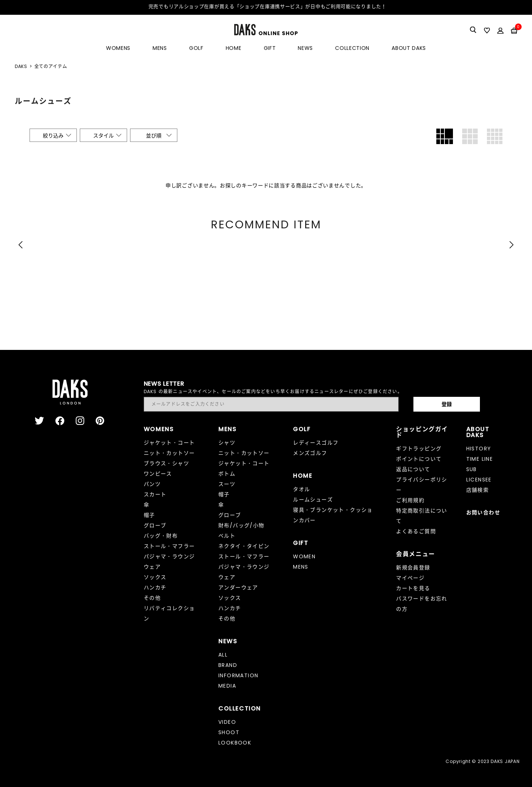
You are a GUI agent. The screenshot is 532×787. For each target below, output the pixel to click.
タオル (301, 489)
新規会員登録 (413, 568)
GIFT (270, 48)
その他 (152, 598)
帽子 (149, 515)
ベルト (227, 536)
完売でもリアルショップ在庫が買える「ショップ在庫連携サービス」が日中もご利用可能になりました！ (267, 6)
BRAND (228, 665)
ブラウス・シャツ (166, 463)
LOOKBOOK (235, 743)
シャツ (227, 443)
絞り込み (53, 136)
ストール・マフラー (169, 546)
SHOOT (229, 732)
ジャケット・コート (169, 443)
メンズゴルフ (310, 453)
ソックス (155, 577)
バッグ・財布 (161, 536)
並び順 (154, 136)
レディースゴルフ (316, 443)
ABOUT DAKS (409, 48)
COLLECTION (352, 48)
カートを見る (413, 588)
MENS (160, 48)
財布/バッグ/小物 (241, 525)
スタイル (103, 136)
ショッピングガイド (422, 432)
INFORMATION (238, 675)
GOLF (196, 48)
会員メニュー (416, 554)
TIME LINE (480, 459)
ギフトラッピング (419, 449)
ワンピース (158, 474)
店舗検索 (478, 490)
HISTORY (479, 449)
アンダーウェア (238, 587)
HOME (234, 48)
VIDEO (227, 722)
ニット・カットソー (169, 453)
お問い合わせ (483, 512)
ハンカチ (155, 587)
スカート (155, 494)
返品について (413, 469)
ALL (223, 655)
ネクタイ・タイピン (244, 546)
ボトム (227, 474)
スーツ (227, 484)
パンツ (152, 484)
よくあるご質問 (416, 531)
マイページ (410, 578)
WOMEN (304, 556)
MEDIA (227, 686)
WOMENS (118, 48)
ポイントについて (419, 459)
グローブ (155, 525)
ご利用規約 (410, 500)
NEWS (305, 48)
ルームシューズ (313, 500)
